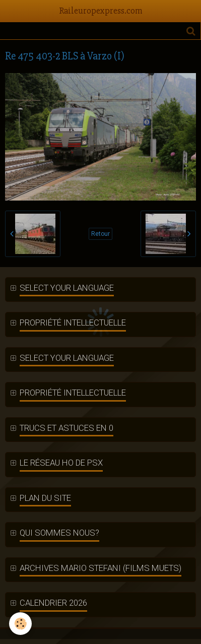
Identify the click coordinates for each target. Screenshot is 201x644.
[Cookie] (20, 624)
